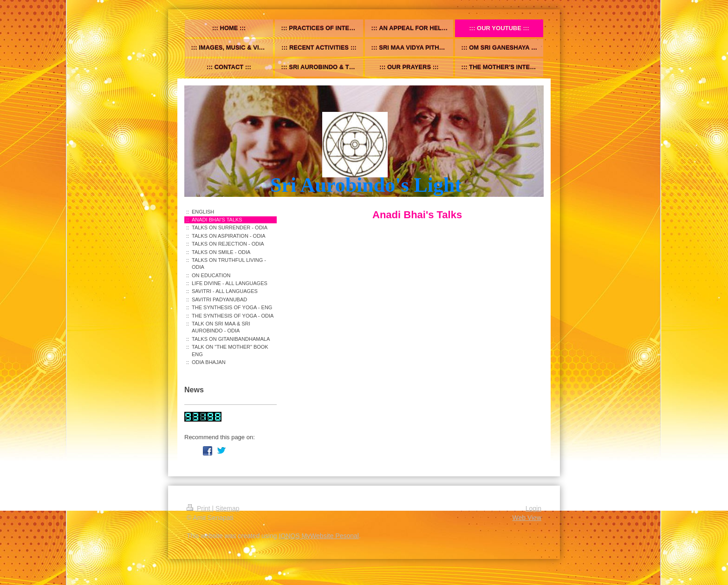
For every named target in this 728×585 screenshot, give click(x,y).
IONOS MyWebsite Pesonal (318, 536)
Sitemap (227, 508)
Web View (527, 518)
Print (199, 508)
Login (533, 508)
